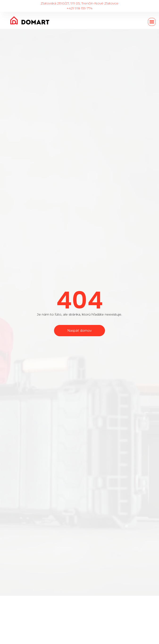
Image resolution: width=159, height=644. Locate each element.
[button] (152, 22)
